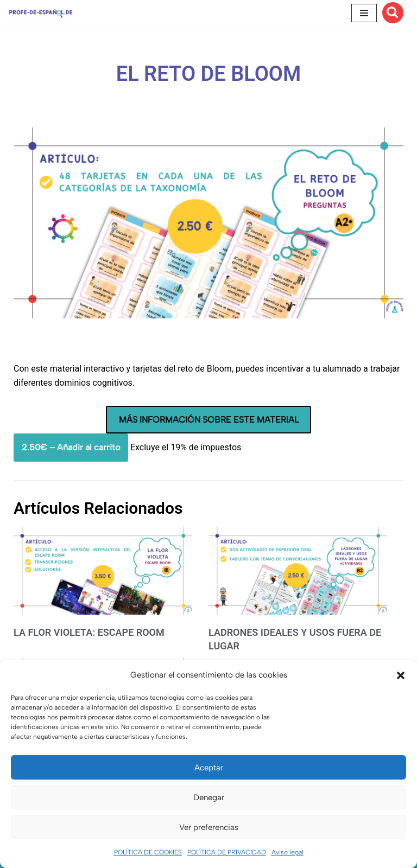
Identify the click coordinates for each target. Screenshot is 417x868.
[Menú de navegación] (364, 13)
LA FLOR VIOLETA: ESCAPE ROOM (89, 632)
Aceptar (209, 768)
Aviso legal (288, 852)
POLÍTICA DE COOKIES (148, 852)
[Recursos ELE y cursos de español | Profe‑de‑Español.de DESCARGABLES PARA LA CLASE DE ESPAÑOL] (41, 13)
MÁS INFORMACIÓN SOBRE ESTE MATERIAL (209, 420)
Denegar (209, 797)
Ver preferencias (209, 827)
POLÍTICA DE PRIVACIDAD (227, 852)
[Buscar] (393, 13)
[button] (401, 675)
